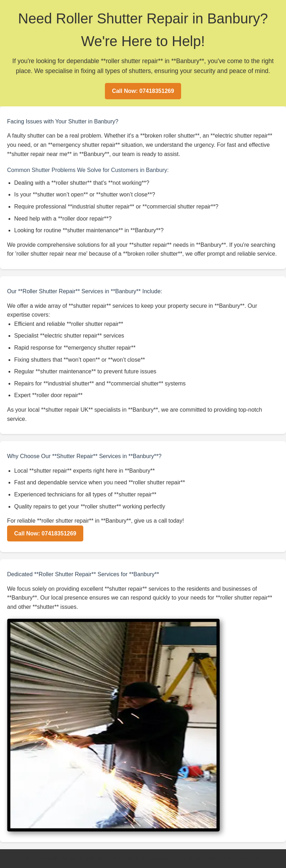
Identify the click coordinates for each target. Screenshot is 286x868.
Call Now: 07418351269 (143, 91)
